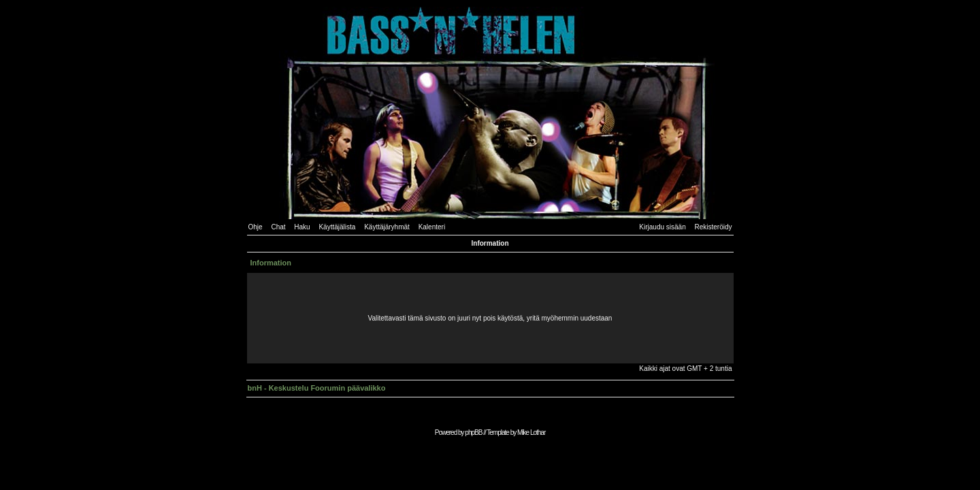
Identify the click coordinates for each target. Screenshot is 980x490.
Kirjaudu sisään (662, 227)
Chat (278, 227)
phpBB (473, 432)
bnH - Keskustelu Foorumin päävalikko (317, 388)
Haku (302, 227)
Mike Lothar (531, 432)
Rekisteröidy (713, 227)
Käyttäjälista (337, 227)
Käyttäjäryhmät (387, 227)
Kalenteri (432, 227)
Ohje (256, 227)
